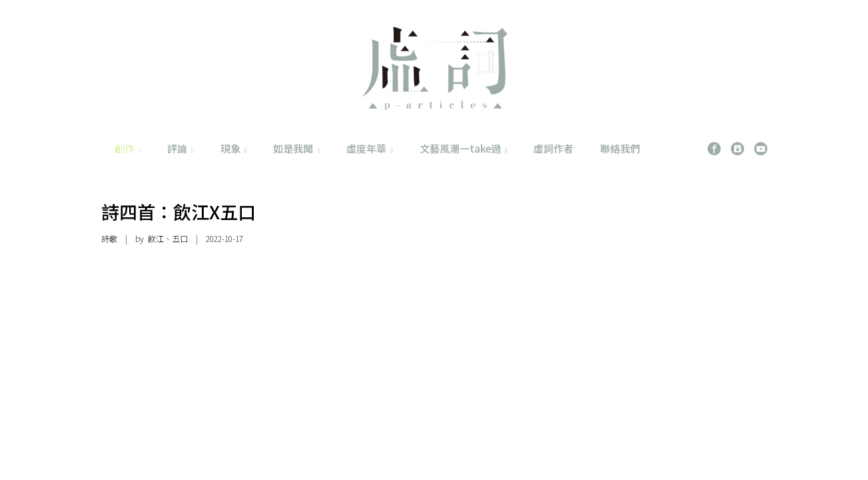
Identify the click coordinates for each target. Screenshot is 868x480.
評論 (181, 148)
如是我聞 (296, 148)
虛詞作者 (554, 148)
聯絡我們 (620, 148)
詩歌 (109, 238)
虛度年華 (370, 148)
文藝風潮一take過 (464, 148)
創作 (128, 148)
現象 (234, 148)
